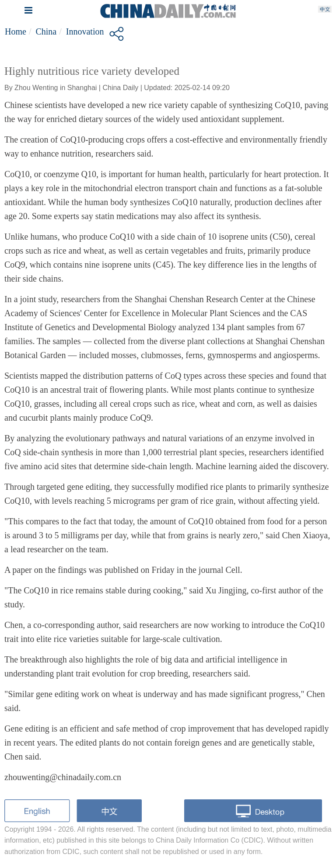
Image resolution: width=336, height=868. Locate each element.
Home (16, 31)
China (46, 31)
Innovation (85, 31)
